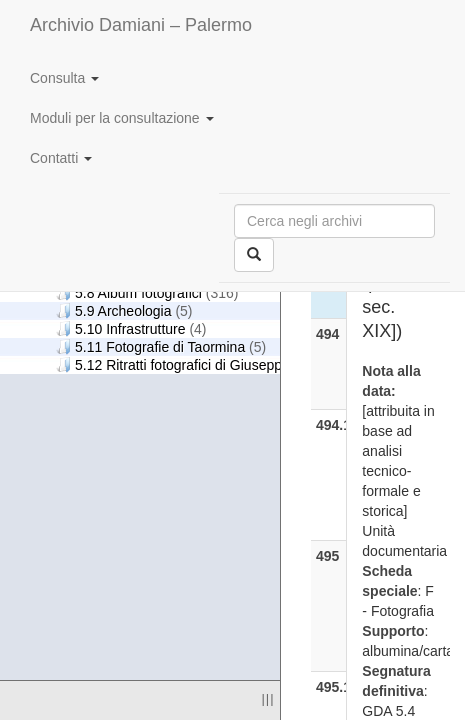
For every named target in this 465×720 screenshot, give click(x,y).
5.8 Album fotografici (147, 292)
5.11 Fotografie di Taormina (161, 346)
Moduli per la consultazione (122, 118)
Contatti (61, 158)
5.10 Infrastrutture (131, 328)
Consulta (64, 78)
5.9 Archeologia (124, 310)
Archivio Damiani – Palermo (141, 25)
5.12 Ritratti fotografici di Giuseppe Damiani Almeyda (243, 364)
